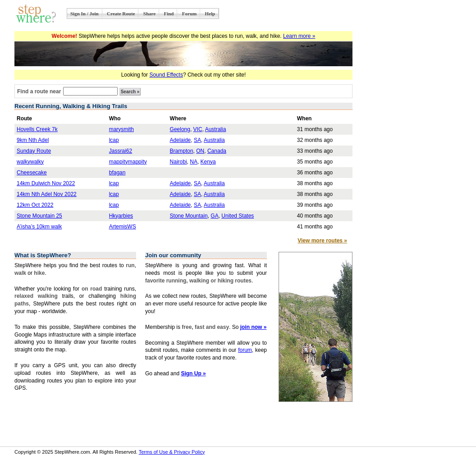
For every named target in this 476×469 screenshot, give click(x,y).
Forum (189, 14)
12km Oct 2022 (35, 205)
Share (149, 14)
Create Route (121, 14)
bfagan (117, 173)
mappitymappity (128, 162)
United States (238, 216)
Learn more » (299, 36)
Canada (217, 151)
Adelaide (181, 140)
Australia (216, 129)
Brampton (182, 151)
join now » (254, 327)
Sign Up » (193, 373)
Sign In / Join (85, 14)
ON (200, 151)
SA (197, 140)
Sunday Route (34, 151)
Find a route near (39, 91)
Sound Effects (166, 75)
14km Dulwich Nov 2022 (46, 183)
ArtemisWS (123, 227)
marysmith (121, 129)
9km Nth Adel (33, 140)
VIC (198, 129)
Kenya (208, 162)
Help (210, 14)
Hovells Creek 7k (37, 129)
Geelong (180, 129)
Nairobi (178, 162)
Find (169, 14)
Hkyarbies (121, 216)
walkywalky (30, 162)
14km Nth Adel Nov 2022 (47, 194)
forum (245, 350)
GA (214, 216)
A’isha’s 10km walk (39, 227)
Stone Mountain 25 (39, 216)
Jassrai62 (121, 151)
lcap (114, 140)
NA (194, 162)
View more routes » (322, 241)
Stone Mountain (189, 216)
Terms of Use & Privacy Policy (172, 452)
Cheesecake (32, 173)
